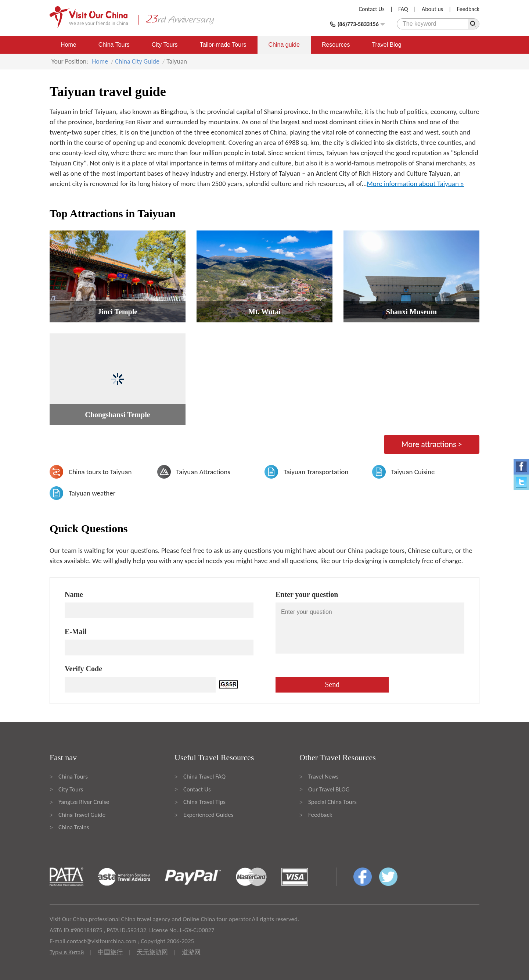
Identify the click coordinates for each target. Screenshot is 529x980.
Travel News (323, 777)
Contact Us (372, 9)
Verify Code (83, 669)
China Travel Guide (82, 815)
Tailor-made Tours (223, 45)
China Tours (114, 45)
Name (74, 594)
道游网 (191, 952)
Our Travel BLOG (329, 789)
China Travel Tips (204, 802)
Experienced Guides (208, 815)
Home (69, 45)
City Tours (165, 45)
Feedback (468, 9)
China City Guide (137, 61)
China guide (284, 45)
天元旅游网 (152, 952)
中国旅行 (110, 952)
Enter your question (307, 594)
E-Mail (76, 632)
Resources (336, 45)
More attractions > (431, 444)
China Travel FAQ (204, 777)
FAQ (403, 9)
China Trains (74, 827)
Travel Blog (386, 45)
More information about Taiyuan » (415, 184)
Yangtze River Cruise (84, 802)
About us (432, 9)
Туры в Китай (67, 952)
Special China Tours (332, 802)
